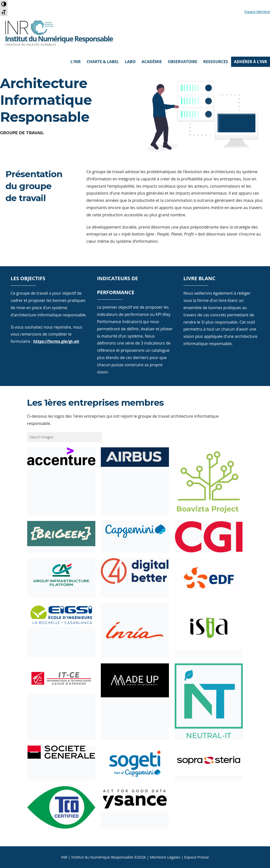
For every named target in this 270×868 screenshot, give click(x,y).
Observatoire (182, 62)
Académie (152, 62)
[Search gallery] (64, 437)
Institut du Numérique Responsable (59, 39)
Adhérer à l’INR (251, 62)
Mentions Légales (165, 857)
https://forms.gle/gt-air (57, 341)
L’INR (76, 62)
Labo (130, 62)
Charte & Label (103, 62)
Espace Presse (197, 857)
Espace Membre (257, 12)
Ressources (216, 62)
